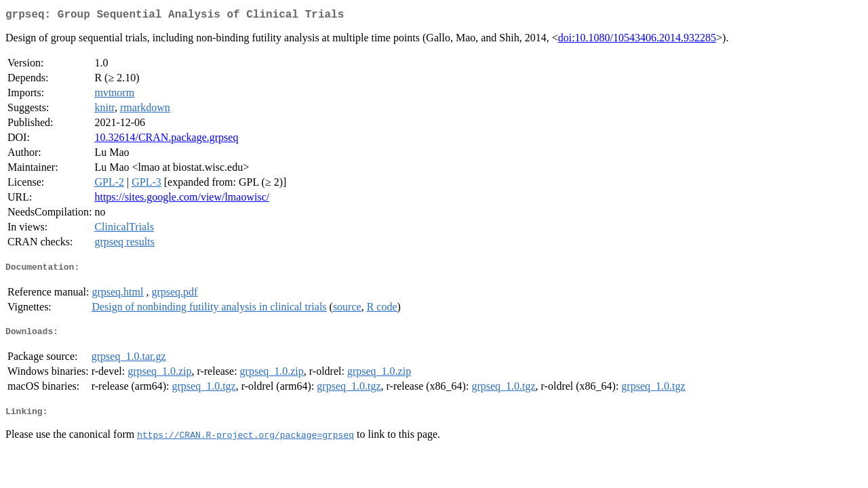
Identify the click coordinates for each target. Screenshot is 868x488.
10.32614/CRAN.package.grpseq (166, 140)
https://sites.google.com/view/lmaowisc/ (182, 200)
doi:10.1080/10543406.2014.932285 (637, 40)
